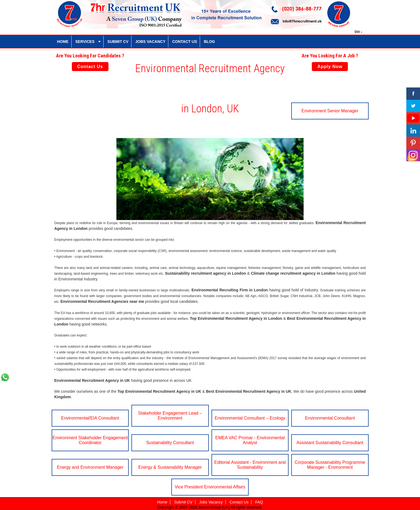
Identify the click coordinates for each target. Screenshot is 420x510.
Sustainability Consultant (170, 443)
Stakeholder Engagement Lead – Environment (170, 416)
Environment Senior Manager (330, 111)
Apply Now (330, 67)
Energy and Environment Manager (90, 467)
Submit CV (183, 502)
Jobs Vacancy (211, 502)
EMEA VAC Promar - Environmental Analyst (250, 440)
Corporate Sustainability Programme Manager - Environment (330, 465)
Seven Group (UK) (215, 507)
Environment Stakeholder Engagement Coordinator (90, 440)
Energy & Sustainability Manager (170, 467)
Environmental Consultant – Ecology (250, 418)
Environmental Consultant (330, 418)
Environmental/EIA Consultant (90, 418)
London (80, 228)
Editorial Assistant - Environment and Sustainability (250, 465)
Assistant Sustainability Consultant (330, 443)
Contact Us (90, 67)
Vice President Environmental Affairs (210, 487)
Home (162, 502)
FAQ (259, 502)
